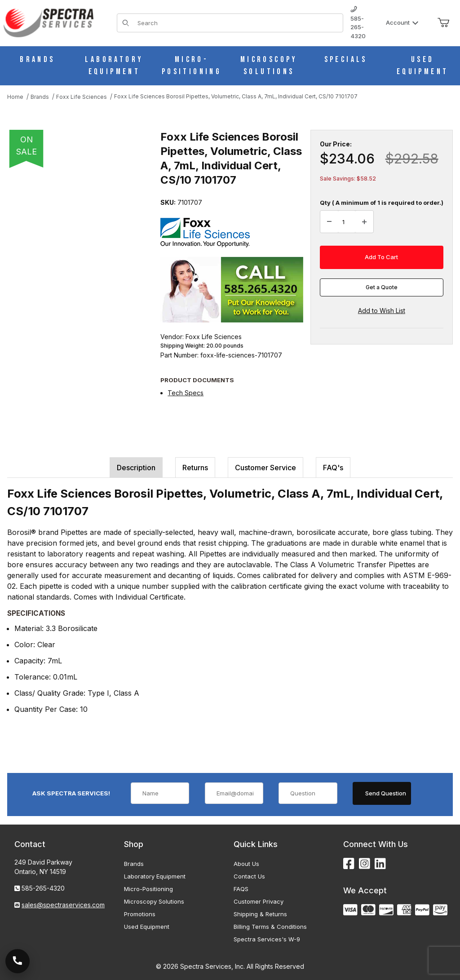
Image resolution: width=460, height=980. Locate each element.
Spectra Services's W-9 (267, 939)
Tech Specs (186, 393)
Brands (134, 864)
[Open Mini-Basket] (443, 23)
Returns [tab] (195, 468)
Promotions (140, 914)
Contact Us (249, 876)
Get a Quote (382, 287)
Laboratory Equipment (155, 876)
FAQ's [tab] (333, 468)
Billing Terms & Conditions (270, 927)
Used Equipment (147, 927)
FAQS (241, 889)
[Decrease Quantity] (329, 222)
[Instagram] (365, 864)
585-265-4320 (358, 23)
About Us (246, 864)
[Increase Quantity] (364, 222)
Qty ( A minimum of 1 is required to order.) (382, 203)
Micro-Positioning (148, 889)
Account (402, 22)
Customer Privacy (259, 901)
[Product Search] (237, 23)
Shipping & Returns (260, 914)
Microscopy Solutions (154, 901)
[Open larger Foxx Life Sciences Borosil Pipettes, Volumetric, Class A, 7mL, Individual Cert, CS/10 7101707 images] (81, 236)
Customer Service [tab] (265, 468)
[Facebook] (349, 864)
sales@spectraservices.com (63, 905)
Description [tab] (136, 468)
